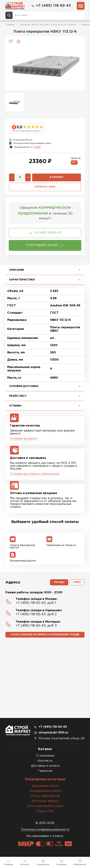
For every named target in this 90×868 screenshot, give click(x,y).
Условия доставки (24, 386)
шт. (74, 162)
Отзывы (15, 406)
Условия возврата (24, 439)
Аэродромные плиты (45, 791)
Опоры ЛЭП (45, 811)
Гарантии (45, 771)
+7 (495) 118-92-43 (51, 6)
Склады (59, 582)
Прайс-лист (18, 396)
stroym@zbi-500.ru (53, 733)
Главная (10, 24)
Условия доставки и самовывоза (35, 474)
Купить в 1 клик (45, 187)
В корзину (57, 177)
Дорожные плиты (45, 786)
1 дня (37, 147)
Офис (77, 582)
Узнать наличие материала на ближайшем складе (45, 635)
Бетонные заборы (45, 801)
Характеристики (22, 280)
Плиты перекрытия (45, 796)
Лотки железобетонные (45, 806)
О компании (45, 756)
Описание (17, 270)
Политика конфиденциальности (45, 830)
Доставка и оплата (45, 766)
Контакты (45, 761)
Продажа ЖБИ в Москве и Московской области (48, 24)
